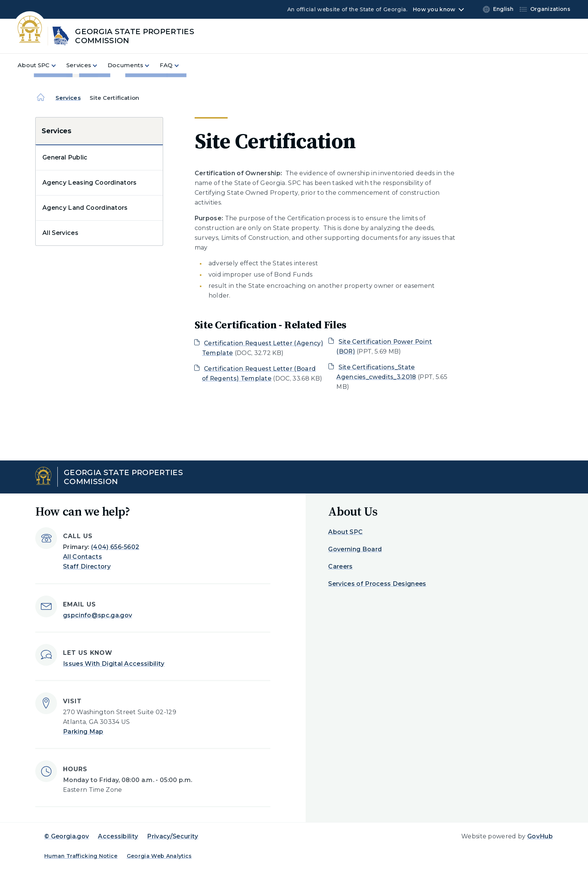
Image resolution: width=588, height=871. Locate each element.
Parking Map (83, 732)
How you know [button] (434, 9)
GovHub (540, 836)
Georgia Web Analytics (159, 856)
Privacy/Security (172, 836)
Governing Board (355, 549)
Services (68, 98)
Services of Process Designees (377, 584)
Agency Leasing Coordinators (90, 183)
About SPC (345, 532)
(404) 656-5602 (115, 547)
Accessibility (118, 836)
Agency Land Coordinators (85, 208)
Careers (340, 566)
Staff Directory (87, 566)
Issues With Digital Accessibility (114, 664)
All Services (60, 233)
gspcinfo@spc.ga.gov (97, 615)
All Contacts (82, 557)
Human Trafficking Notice (81, 856)
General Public (65, 157)
